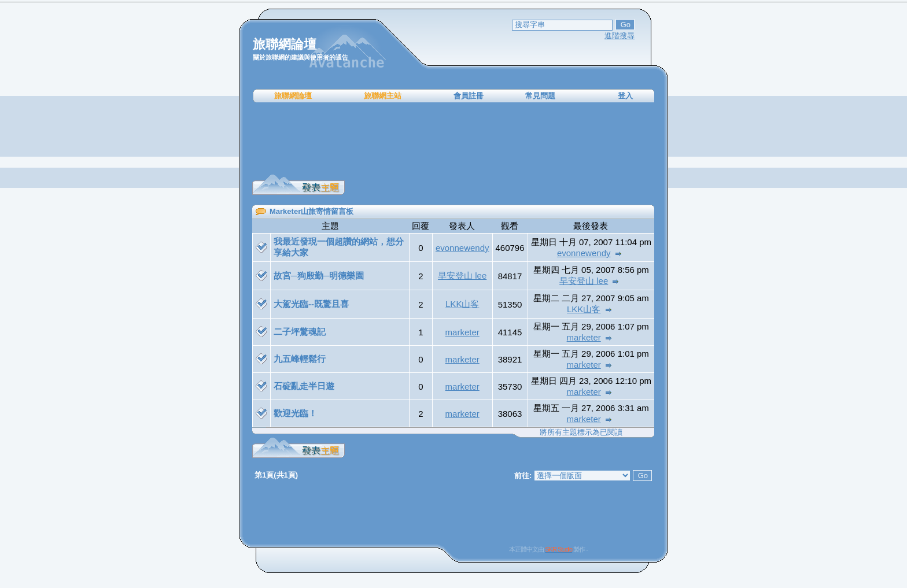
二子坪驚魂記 (300, 332)
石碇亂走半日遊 (304, 386)
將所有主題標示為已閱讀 (581, 432)
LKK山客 (462, 304)
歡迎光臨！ (295, 413)
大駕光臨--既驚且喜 (311, 304)
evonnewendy (462, 248)
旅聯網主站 (383, 96)
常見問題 (540, 96)
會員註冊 (469, 96)
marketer (462, 332)
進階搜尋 (620, 36)
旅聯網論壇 (293, 96)
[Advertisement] (454, 139)
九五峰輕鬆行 (300, 359)
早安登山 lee (462, 275)
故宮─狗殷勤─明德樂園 (319, 275)
